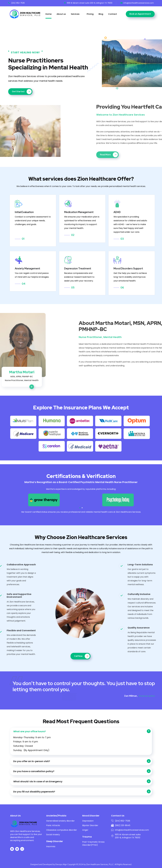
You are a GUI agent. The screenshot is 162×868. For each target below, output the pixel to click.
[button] (80, 508)
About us (61, 14)
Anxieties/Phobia (56, 816)
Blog (101, 14)
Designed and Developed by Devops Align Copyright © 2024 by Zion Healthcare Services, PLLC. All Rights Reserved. (81, 864)
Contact (113, 14)
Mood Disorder (91, 816)
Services (75, 14)
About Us (15, 816)
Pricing (90, 14)
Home (48, 14)
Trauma (87, 837)
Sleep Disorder (55, 841)
